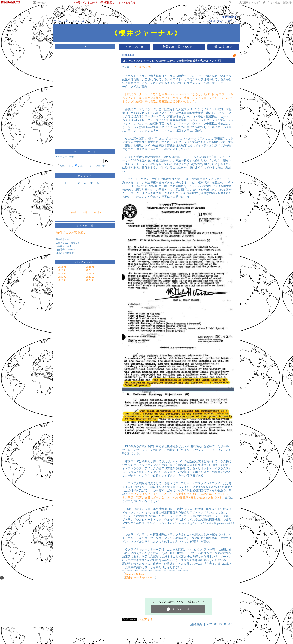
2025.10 (90, 277)
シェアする (146, 619)
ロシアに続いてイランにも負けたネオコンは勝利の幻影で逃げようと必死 (172, 61)
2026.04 (62, 274)
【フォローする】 (215, 21)
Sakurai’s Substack (136, 574)
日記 (66, 21)
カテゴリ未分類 (143, 67)
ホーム (57, 21)
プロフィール (77, 21)
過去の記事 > (223, 47)
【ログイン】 (233, 21)
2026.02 (62, 280)
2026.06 (62, 267)
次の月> (97, 212)
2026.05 (62, 270)
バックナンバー (85, 262)
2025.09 (90, 280)
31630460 (229, 17)
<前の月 (73, 212)
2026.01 (90, 267)
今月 (85, 212)
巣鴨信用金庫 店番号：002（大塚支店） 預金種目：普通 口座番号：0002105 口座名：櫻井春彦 (69, 246)
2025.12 (90, 270)
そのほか (41, 3)
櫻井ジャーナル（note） (140, 577)
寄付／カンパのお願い (71, 233)
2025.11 (90, 274)
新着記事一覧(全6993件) (179, 47)
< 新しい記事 (135, 47)
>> (248, 3)
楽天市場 (287, 3)
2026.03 (62, 277)
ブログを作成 (273, 3)
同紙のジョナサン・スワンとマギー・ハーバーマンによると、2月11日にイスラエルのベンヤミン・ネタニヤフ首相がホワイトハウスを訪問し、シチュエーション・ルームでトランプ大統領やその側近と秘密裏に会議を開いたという (178, 98)
